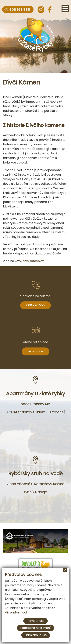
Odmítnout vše (36, 635)
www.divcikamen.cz (29, 261)
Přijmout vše (35, 621)
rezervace (35, 351)
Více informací (16, 612)
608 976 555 (35, 305)
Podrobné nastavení (35, 628)
